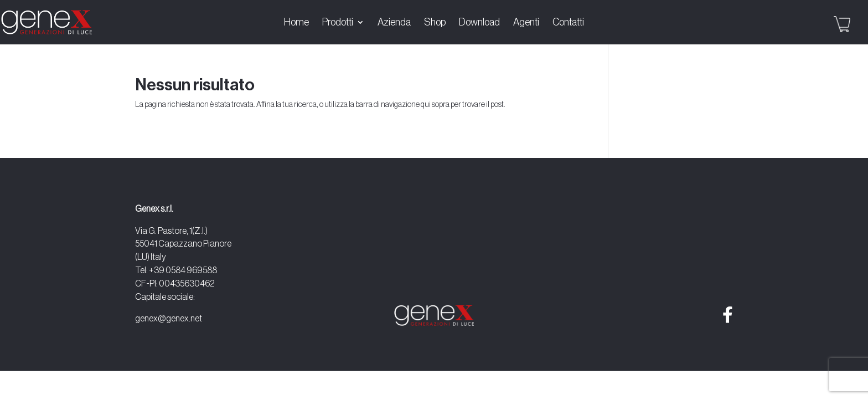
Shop (435, 23)
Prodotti (338, 23)
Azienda (394, 23)
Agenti (526, 23)
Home (296, 23)
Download (479, 23)
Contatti (568, 23)
